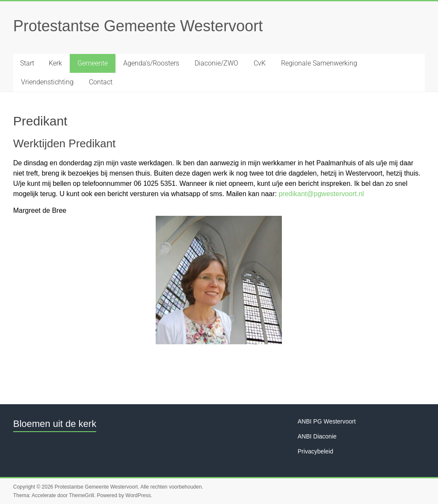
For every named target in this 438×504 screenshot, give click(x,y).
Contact (101, 82)
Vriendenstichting (47, 82)
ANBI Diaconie (317, 436)
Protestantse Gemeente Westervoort (138, 26)
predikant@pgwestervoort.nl (321, 194)
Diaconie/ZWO (216, 63)
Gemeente (93, 63)
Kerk (55, 63)
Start (27, 63)
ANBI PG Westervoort (327, 421)
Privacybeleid (315, 451)
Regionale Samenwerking (319, 63)
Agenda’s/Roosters (151, 63)
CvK (260, 63)
